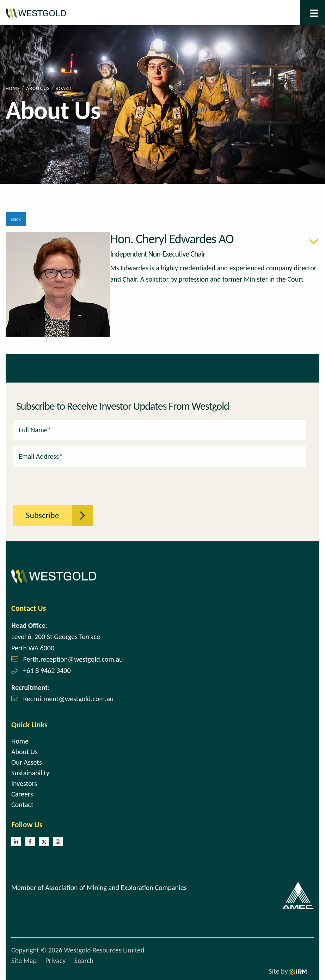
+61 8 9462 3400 (47, 671)
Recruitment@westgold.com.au (69, 699)
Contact (22, 805)
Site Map (24, 961)
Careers (22, 794)
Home (20, 741)
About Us (24, 752)
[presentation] (52, 482)
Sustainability (30, 773)
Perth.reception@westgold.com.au (73, 659)
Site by (288, 971)
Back (16, 219)
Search (84, 961)
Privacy (55, 961)
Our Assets (27, 762)
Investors (24, 783)
